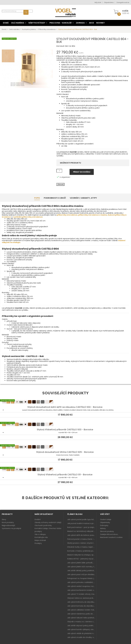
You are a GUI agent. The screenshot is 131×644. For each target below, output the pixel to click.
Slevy (4, 519)
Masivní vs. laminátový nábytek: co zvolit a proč (82, 531)
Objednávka (109, 2)
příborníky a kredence (67, 215)
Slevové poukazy (107, 531)
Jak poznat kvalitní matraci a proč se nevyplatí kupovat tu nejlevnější (82, 523)
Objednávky (105, 522)
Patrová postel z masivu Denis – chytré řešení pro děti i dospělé (82, 539)
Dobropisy (104, 525)
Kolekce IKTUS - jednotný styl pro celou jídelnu (82, 559)
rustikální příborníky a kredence (28, 217)
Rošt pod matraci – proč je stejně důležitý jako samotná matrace (82, 527)
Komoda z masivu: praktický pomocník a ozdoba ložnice (82, 551)
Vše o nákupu (40, 534)
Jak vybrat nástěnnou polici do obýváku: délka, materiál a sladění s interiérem (82, 614)
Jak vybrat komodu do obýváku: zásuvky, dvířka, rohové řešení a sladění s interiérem (82, 606)
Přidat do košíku (82, 172)
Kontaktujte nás (41, 537)
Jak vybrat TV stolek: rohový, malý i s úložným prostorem (82, 594)
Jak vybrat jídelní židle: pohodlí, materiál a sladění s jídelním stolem (82, 563)
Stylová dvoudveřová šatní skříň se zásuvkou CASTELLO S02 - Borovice (65, 402)
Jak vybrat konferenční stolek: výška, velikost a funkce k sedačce (82, 590)
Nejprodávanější (8, 525)
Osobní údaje (106, 519)
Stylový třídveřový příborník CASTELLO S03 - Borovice (65, 425)
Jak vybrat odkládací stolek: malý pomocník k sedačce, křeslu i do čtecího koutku (82, 610)
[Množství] (59, 171)
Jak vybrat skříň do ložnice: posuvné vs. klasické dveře (82, 535)
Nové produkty (8, 522)
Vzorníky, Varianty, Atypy (83, 198)
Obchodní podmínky (43, 525)
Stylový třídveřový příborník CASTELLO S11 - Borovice (65, 470)
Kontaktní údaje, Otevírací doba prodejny (48, 530)
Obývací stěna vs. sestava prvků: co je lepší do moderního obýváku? (82, 598)
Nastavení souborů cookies (111, 537)
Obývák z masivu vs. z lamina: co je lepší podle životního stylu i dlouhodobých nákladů (82, 622)
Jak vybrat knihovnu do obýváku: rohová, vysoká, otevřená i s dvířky (82, 602)
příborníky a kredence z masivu (93, 215)
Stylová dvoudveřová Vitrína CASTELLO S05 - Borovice (65, 447)
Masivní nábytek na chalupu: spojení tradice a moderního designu (82, 555)
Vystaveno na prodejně (11, 528)
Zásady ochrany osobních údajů (48, 522)
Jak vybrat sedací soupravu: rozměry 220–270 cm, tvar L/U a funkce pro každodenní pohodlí (82, 586)
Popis (37, 198)
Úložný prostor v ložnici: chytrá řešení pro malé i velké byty (82, 543)
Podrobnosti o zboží (55, 198)
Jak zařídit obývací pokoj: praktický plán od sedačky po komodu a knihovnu (82, 626)
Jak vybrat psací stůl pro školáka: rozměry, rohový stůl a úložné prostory (82, 574)
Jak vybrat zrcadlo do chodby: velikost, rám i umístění (82, 637)
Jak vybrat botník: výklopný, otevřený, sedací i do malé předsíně (82, 629)
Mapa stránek (40, 540)
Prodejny (38, 543)
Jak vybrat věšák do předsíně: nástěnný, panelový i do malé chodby (82, 633)
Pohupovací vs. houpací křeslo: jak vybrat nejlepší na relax (82, 578)
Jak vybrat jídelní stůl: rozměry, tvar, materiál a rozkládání (82, 567)
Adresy (103, 528)
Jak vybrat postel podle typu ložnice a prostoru (82, 519)
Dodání (38, 519)
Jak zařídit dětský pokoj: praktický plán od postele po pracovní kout (82, 571)
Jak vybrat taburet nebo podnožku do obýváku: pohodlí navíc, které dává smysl (82, 618)
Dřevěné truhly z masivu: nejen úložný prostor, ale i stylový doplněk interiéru (82, 547)
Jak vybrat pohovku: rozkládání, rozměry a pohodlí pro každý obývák (82, 582)
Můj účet (98, 2)
